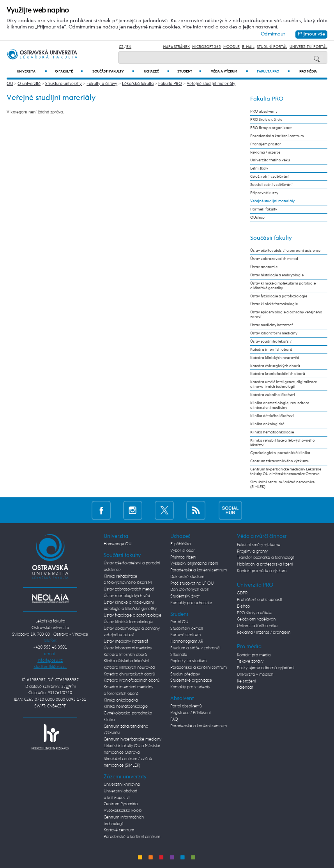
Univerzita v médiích (255, 674)
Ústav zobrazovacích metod (274, 259)
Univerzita (32, 71)
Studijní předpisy (185, 674)
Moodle (232, 47)
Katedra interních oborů (271, 350)
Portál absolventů (186, 706)
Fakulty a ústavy (102, 84)
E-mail (248, 47)
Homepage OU (118, 544)
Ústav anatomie (264, 267)
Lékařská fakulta (138, 84)
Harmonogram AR (187, 641)
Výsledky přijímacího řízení (194, 563)
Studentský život (185, 596)
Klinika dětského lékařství (272, 416)
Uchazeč (156, 71)
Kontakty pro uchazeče (191, 603)
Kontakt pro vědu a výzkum (262, 571)
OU (10, 84)
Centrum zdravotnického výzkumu (280, 461)
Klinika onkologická (267, 424)
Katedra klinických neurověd (275, 358)
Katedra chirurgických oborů (275, 366)
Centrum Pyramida (121, 804)
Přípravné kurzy (264, 193)
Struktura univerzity (64, 84)
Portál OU (179, 622)
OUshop (257, 217)
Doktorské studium (187, 577)
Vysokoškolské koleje (123, 811)
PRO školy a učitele (266, 120)
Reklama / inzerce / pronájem (264, 632)
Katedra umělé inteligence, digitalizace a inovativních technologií (284, 384)
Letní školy (259, 168)
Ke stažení (246, 681)
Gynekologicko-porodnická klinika (280, 453)
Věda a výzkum (229, 71)
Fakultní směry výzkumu (259, 545)
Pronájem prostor (266, 144)
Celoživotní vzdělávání (270, 177)
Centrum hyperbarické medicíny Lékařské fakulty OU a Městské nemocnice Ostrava (286, 472)
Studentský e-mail (186, 628)
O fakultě (69, 71)
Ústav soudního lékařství (271, 341)
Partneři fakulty (264, 209)
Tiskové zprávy (250, 661)
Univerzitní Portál (308, 47)
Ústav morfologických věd (127, 596)
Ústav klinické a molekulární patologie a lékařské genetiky (283, 286)
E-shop (243, 606)
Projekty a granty (252, 551)
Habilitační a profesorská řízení (265, 564)
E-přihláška (180, 544)
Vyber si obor (183, 551)
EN (129, 47)
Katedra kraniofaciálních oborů (278, 374)
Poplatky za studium (188, 661)
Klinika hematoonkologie (272, 432)
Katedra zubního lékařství (273, 395)
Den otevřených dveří (190, 590)
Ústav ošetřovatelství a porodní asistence (285, 251)
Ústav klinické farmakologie (274, 304)
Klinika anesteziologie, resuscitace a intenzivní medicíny (280, 405)
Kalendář (245, 687)
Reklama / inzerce (265, 152)
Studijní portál (272, 47)
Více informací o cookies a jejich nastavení (230, 27)
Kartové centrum (119, 830)
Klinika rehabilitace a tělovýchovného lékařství (283, 443)
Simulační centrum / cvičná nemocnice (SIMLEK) (282, 484)
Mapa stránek (176, 47)
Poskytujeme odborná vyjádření (266, 668)
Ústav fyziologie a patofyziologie (279, 296)
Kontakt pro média (254, 655)
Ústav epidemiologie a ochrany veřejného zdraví (286, 315)
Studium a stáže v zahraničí (195, 648)
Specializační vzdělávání (271, 185)
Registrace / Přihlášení (190, 713)
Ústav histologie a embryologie (277, 275)
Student (189, 71)
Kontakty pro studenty (190, 687)
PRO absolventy (264, 111)
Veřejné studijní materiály (211, 84)
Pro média (308, 72)
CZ (121, 47)
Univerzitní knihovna (122, 784)
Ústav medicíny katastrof (271, 325)
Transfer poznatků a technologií (266, 558)
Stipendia (179, 655)
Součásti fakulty (113, 71)
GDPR (242, 593)
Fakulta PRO (273, 71)
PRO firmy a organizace (271, 128)
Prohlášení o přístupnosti (259, 600)
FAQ (174, 719)
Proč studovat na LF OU (192, 583)
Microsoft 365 (207, 47)
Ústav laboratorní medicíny (274, 333)
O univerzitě (29, 84)
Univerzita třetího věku (270, 160)
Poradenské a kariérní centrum (277, 136)
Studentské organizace (191, 680)
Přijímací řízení (183, 557)
